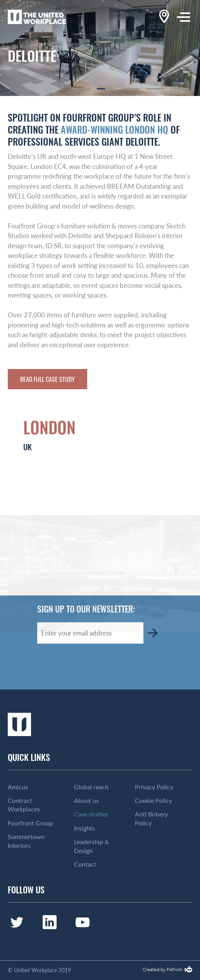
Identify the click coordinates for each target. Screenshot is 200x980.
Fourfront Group (30, 823)
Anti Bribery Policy (151, 818)
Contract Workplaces (24, 805)
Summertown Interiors (26, 841)
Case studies (91, 814)
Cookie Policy (153, 801)
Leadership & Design (91, 846)
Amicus (18, 787)
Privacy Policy (154, 787)
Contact (85, 864)
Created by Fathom (163, 970)
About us (86, 801)
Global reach (91, 787)
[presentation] (96, 667)
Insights (84, 828)
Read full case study (47, 379)
